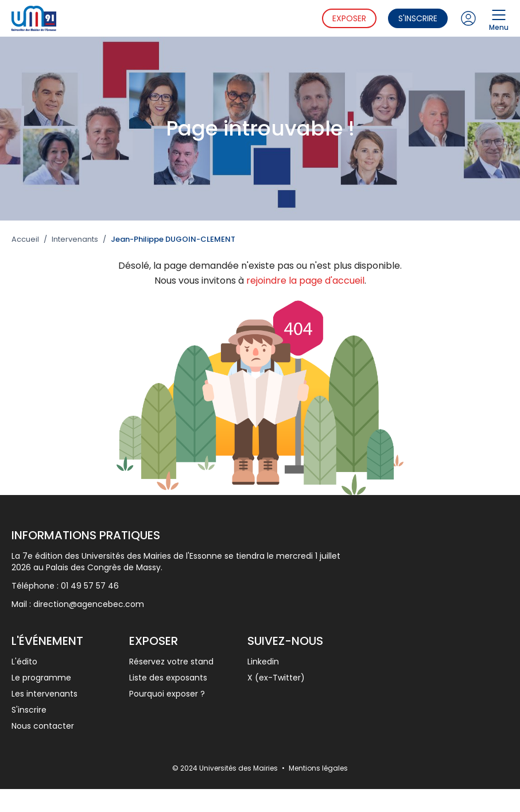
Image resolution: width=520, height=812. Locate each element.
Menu (499, 18)
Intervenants (75, 239)
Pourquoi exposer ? (167, 694)
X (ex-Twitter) (276, 678)
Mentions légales (318, 768)
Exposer (349, 18)
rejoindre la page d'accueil (305, 281)
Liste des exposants (168, 678)
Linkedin (263, 662)
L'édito (24, 662)
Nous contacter (43, 726)
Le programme (41, 678)
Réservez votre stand (171, 662)
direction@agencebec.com (89, 604)
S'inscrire (418, 18)
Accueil (25, 239)
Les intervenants (44, 694)
